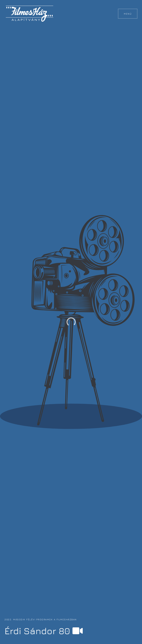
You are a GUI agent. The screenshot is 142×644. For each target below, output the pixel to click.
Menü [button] (128, 14)
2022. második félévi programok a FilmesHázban (41, 619)
